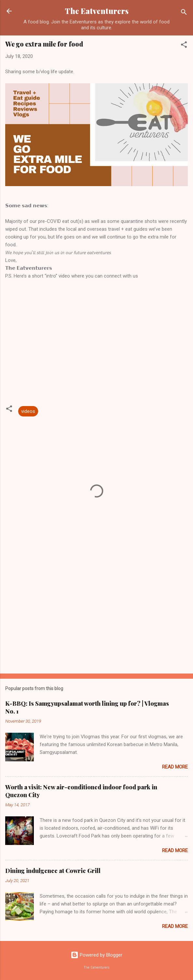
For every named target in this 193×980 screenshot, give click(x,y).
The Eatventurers (97, 11)
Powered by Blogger (96, 955)
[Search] (184, 13)
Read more (175, 767)
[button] (184, 46)
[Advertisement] (96, 618)
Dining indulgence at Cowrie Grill (53, 871)
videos (28, 411)
